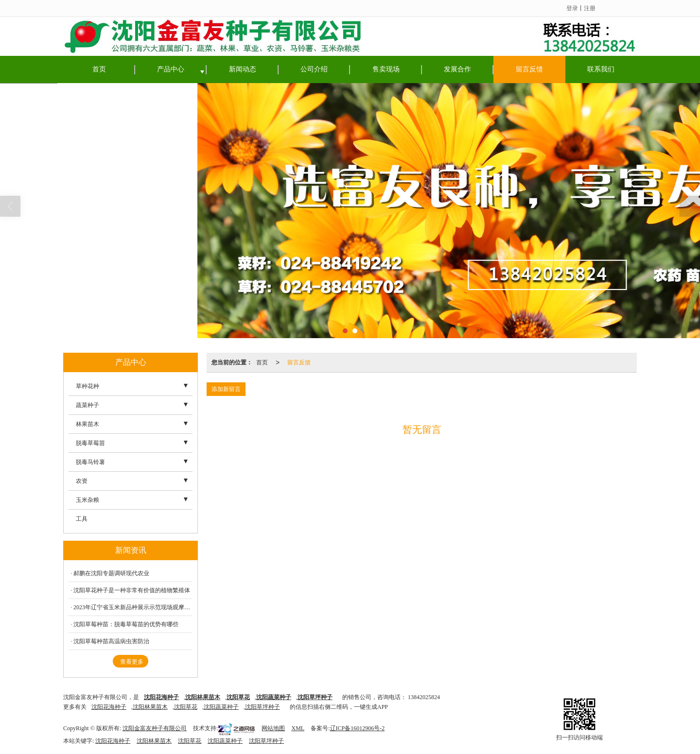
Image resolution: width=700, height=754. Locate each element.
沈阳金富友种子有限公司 (155, 728)
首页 (99, 69)
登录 (572, 8)
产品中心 (171, 69)
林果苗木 (87, 424)
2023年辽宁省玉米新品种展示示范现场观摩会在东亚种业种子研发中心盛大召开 (133, 607)
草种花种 (87, 386)
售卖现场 (386, 69)
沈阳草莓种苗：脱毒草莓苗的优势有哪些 (126, 624)
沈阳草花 (186, 707)
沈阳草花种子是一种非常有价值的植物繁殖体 (132, 590)
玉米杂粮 (87, 500)
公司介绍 (314, 69)
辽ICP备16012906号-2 (358, 728)
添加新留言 (226, 389)
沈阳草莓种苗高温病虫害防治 (111, 641)
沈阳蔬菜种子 (221, 707)
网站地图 (273, 728)
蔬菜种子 (87, 405)
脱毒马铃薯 (90, 462)
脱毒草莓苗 (90, 443)
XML (298, 728)
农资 (82, 481)
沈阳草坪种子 (262, 707)
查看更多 (132, 662)
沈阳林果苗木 (150, 707)
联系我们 (601, 69)
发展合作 (457, 69)
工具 (82, 519)
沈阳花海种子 (109, 707)
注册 (590, 8)
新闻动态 (243, 69)
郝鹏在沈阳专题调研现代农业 (111, 573)
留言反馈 (529, 69)
